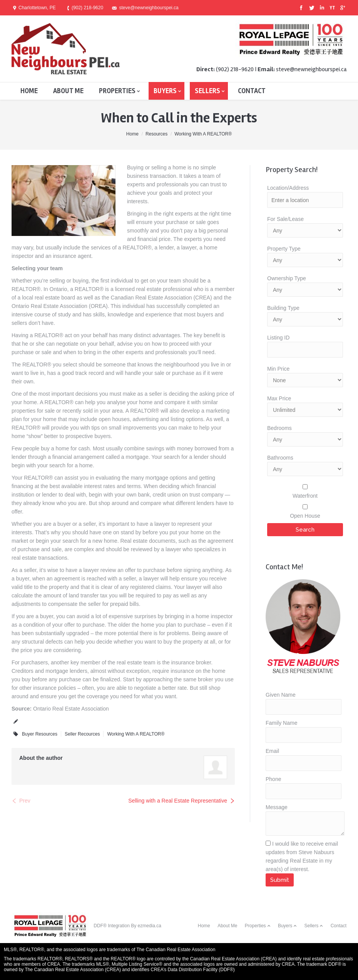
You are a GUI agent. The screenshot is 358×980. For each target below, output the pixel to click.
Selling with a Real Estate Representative (178, 801)
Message (277, 807)
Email (272, 751)
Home (132, 134)
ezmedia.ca (150, 926)
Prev (25, 801)
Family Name (281, 723)
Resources (156, 134)
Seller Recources (82, 734)
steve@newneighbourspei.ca (311, 69)
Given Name (281, 695)
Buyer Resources (40, 734)
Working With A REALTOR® (203, 134)
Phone (273, 779)
